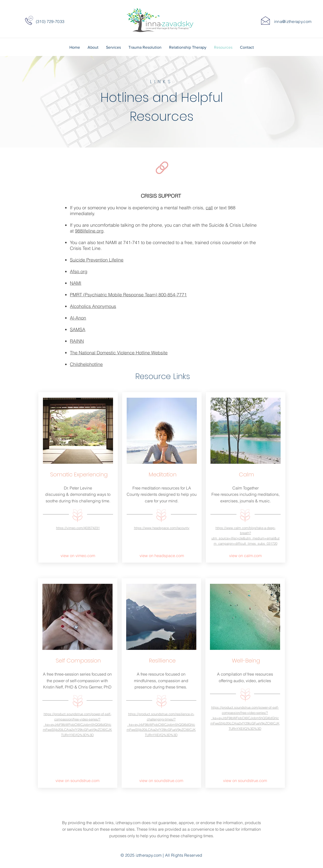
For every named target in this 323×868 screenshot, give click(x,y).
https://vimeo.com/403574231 (78, 528)
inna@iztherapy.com (293, 21)
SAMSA (78, 329)
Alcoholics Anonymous (93, 306)
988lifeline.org (89, 231)
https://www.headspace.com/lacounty (162, 528)
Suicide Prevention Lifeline (97, 260)
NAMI (76, 283)
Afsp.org (79, 271)
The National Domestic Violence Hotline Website (119, 353)
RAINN (77, 341)
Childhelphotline (86, 364)
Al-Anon (78, 318)
